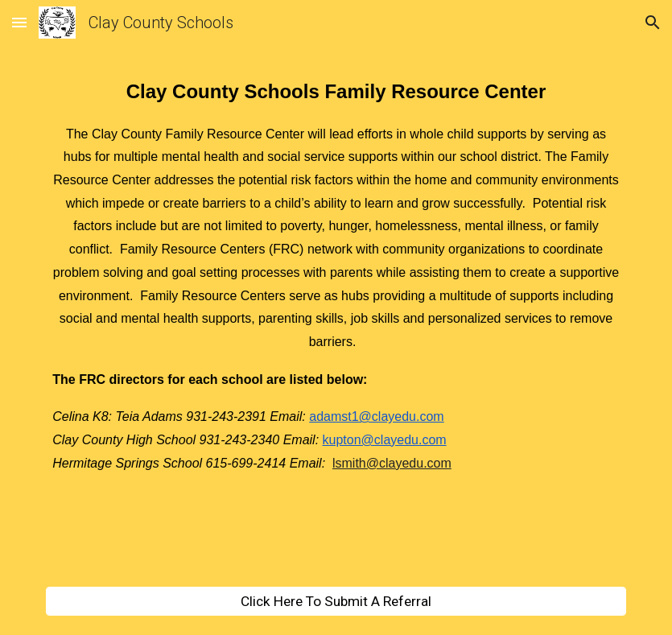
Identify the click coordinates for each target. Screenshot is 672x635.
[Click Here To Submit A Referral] (336, 602)
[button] (19, 22)
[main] (336, 326)
